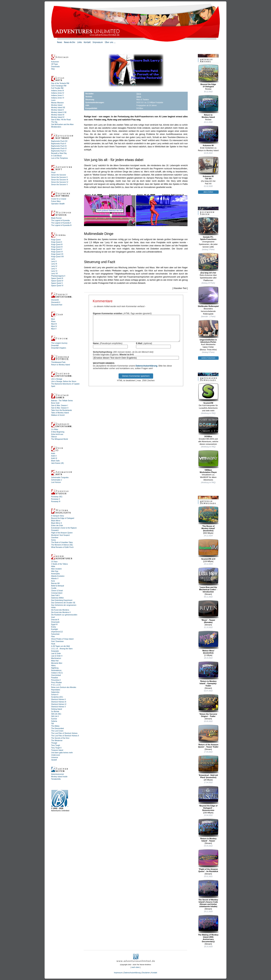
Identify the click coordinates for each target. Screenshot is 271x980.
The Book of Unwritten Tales (62, 542)
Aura (53, 581)
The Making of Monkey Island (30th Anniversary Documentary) (208, 929)
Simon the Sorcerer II (59, 177)
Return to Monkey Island (60, 365)
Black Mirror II (57, 523)
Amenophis (55, 574)
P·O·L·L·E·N (56, 685)
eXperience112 (57, 632)
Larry (53, 259)
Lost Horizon (56, 482)
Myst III (54, 324)
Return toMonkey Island (208, 106)
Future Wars (56, 201)
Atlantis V (55, 579)
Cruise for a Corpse (59, 199)
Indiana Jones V (57, 95)
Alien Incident (56, 569)
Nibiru (53, 666)
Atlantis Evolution (58, 576)
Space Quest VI (57, 286)
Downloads (55, 67)
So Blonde (55, 712)
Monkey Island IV (58, 117)
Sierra (139, 94)
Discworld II (56, 302)
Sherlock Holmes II (58, 699)
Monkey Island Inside (59, 777)
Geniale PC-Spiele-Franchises (208, 229)
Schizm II (55, 695)
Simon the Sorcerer (59, 175)
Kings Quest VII (57, 254)
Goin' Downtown (57, 641)
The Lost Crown (57, 731)
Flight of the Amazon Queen (62, 533)
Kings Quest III (57, 244)
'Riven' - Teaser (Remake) (208, 612)
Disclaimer (146, 973)
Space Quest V (57, 283)
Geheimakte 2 (57, 480)
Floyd (53, 172)
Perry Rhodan (57, 682)
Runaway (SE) (57, 497)
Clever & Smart (57, 591)
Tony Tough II (56, 748)
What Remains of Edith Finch (62, 547)
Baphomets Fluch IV (59, 148)
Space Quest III (57, 278)
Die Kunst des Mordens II (61, 612)
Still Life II (55, 716)
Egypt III (54, 624)
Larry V (54, 269)
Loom (53, 100)
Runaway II (55, 499)
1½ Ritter (55, 429)
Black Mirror (56, 521)
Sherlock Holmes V (59, 707)
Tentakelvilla (56, 779)
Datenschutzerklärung (146, 371)
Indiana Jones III (57, 91)
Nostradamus (56, 670)
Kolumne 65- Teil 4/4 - (208, 168)
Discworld (55, 300)
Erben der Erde (57, 525)
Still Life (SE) (56, 714)
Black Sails (55, 461)
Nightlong (55, 668)
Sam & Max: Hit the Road (61, 120)
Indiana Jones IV (58, 93)
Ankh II (54, 456)
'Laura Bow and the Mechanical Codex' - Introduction (208, 580)
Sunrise (54, 719)
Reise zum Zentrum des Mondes (64, 687)
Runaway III (56, 501)
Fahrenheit (55, 634)
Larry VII (54, 273)
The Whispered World (60, 439)
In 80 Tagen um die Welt (60, 646)
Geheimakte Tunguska (60, 477)
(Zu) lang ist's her (208, 263)
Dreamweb (55, 622)
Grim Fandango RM (59, 86)
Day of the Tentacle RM (60, 83)
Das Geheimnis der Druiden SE (63, 603)
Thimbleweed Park (58, 362)
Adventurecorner (58, 774)
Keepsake (55, 651)
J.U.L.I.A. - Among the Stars (62, 649)
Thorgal (54, 743)
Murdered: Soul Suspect (60, 535)
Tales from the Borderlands (62, 410)
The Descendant (57, 728)
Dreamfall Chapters (59, 348)
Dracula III (55, 620)
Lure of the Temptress (60, 158)
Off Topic (55, 64)
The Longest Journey (59, 343)
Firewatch (55, 530)
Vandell (54, 760)
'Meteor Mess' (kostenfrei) (208, 642)
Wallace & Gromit (58, 415)
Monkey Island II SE (59, 112)
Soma (53, 540)
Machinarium (56, 658)
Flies (53, 637)
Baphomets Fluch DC (59, 141)
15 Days (54, 562)
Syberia (54, 721)
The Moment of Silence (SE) (62, 545)
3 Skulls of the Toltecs (60, 564)
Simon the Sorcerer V (59, 185)
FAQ (53, 69)
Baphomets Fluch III (59, 146)
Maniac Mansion (57, 103)
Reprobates (56, 690)
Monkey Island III (58, 115)
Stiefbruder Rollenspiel (208, 297)
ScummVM (208, 393)
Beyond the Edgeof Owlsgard (208, 76)
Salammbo (55, 692)
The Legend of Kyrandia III (61, 225)
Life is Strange (57, 379)
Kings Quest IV (57, 247)
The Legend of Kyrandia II (61, 223)
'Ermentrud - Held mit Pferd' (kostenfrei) (208, 767)
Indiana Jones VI (58, 98)
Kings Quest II (57, 242)
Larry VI (54, 271)
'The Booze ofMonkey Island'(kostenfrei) (208, 519)
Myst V (54, 329)
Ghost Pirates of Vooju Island (62, 639)
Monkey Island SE (58, 108)
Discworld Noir (57, 305)
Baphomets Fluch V (59, 151)
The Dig (54, 122)
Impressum (118, 973)
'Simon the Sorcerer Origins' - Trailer (208, 706)
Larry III (54, 264)
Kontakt (154, 973)
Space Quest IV (57, 281)
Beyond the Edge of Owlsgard (63, 518)
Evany (54, 627)
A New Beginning (58, 432)
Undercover (56, 755)
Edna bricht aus (57, 434)
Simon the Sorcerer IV (60, 182)
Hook (53, 644)
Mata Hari (55, 661)
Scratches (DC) (57, 697)
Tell (52, 724)
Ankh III (54, 458)
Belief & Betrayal (58, 586)
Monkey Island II (57, 110)
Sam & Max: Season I (60, 405)
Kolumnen (55, 62)
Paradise (55, 678)
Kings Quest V (57, 249)
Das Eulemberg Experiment (62, 600)
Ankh (53, 453)
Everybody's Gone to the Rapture (64, 528)
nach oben (136, 967)
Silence (54, 437)
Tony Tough (56, 745)
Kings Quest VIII (57, 257)
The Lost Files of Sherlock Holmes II (65, 736)
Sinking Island (57, 709)
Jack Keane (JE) (57, 463)
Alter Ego (55, 571)
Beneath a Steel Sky (59, 153)
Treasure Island (57, 750)
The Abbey (55, 726)
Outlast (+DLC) (57, 673)
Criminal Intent (57, 593)
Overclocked (56, 675)
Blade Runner (56, 218)
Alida (53, 566)
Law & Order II (57, 656)
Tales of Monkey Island (60, 413)
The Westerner (57, 741)
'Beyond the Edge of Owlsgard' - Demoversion (208, 798)
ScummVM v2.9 (208, 549)
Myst (53, 319)
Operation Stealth (58, 204)
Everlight (55, 629)
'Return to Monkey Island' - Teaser (208, 830)
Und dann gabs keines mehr (62, 753)
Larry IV (54, 266)
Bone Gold (55, 403)
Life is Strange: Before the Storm (64, 381)
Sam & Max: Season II (60, 408)
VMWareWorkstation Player (208, 462)
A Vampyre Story (58, 516)
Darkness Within (57, 598)
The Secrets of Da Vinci (60, 738)
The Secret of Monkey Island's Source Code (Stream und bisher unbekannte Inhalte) (208, 894)
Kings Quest (56, 240)
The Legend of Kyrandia (60, 220)
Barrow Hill (55, 583)
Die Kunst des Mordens (60, 610)
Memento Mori (57, 663)
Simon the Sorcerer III (60, 180)
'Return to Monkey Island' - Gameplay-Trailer (208, 674)
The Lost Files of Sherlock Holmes (64, 733)
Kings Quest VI (57, 252)
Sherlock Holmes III (59, 702)
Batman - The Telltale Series (62, 401)
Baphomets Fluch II (59, 144)
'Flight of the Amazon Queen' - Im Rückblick (208, 861)
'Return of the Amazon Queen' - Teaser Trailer (208, 736)
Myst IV (54, 326)
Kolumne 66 (208, 136)
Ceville (54, 588)
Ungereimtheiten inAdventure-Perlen (208, 331)
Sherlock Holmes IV (59, 704)
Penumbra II (56, 680)
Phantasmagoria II (58, 276)
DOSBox (208, 427)
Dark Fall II (55, 595)
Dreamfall (55, 346)
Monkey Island (57, 105)
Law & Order (56, 653)
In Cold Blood (56, 156)
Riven (53, 322)
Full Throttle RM (57, 88)
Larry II (54, 261)
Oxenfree (55, 538)
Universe (55, 757)
